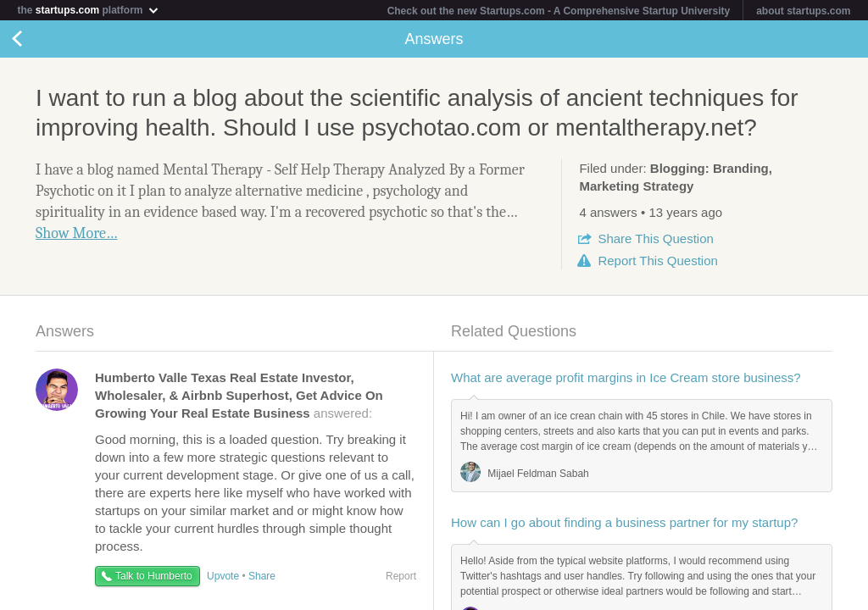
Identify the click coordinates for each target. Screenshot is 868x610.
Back (34, 39)
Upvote (223, 576)
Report (657, 261)
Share (655, 238)
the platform (88, 10)
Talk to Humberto (154, 576)
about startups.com (803, 11)
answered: (239, 395)
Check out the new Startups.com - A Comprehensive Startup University (559, 11)
